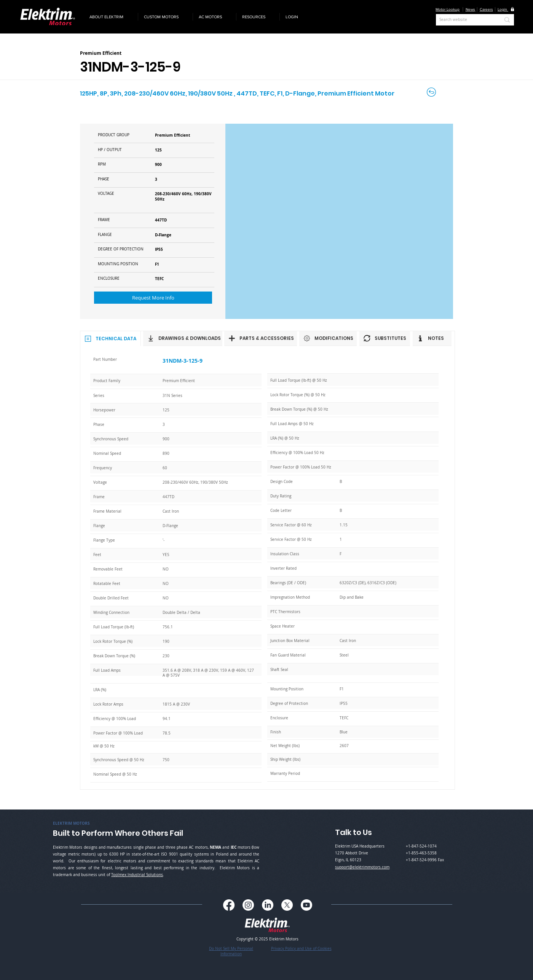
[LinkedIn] (268, 905)
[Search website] (464, 20)
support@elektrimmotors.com (362, 867)
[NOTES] (432, 338)
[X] (287, 905)
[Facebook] (229, 905)
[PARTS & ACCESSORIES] (261, 338)
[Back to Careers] (432, 92)
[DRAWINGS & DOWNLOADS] (183, 338)
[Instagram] (248, 905)
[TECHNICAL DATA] (110, 338)
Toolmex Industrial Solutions (137, 875)
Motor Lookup (448, 9)
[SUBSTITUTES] (385, 338)
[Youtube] (306, 905)
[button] (111, 17)
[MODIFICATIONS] (328, 338)
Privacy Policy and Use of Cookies (301, 949)
